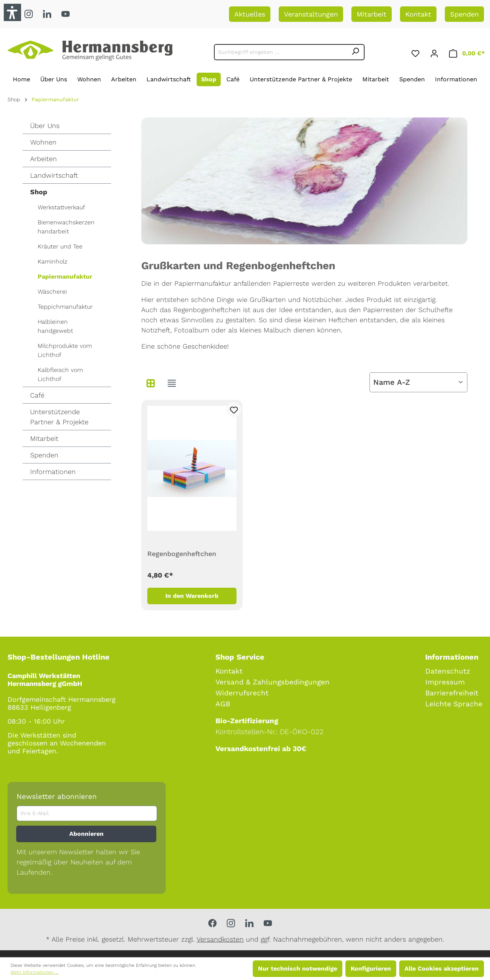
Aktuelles (250, 14)
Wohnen (43, 142)
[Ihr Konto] (434, 52)
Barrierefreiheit (452, 693)
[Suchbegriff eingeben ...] (280, 52)
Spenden (464, 14)
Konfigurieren (371, 969)
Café (37, 395)
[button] (12, 12)
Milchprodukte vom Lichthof (65, 350)
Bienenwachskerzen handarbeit (66, 227)
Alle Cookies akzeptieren (442, 969)
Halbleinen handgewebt (55, 326)
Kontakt (418, 14)
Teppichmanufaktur (65, 307)
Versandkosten (220, 939)
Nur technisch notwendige (298, 969)
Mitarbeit (372, 14)
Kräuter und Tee (60, 246)
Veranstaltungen (311, 14)
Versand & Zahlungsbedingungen (272, 682)
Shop (39, 192)
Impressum (445, 682)
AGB (223, 704)
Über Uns (45, 126)
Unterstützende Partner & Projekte (59, 417)
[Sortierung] (418, 382)
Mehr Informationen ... (34, 972)
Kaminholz (53, 261)
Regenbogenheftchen (182, 554)
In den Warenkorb (192, 596)
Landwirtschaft (54, 175)
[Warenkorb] (467, 52)
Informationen (53, 472)
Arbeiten (44, 159)
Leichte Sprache (454, 704)
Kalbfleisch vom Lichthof (60, 374)
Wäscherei (52, 292)
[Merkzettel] (415, 52)
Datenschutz (448, 671)
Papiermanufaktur (65, 277)
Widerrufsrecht (242, 693)
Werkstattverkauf (61, 207)
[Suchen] (356, 52)
